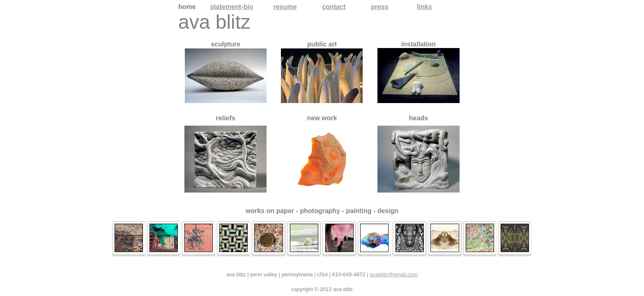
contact (334, 7)
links (424, 7)
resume (285, 7)
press (380, 7)
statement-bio (232, 7)
